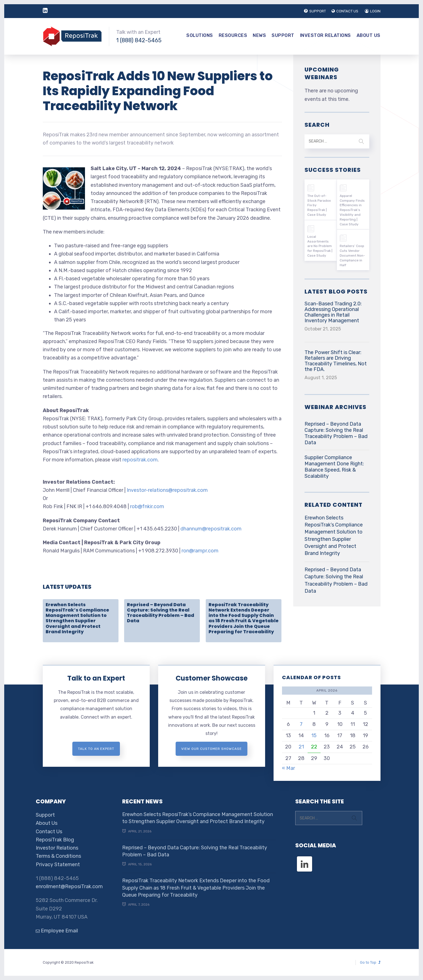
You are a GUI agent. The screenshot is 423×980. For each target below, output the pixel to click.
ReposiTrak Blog (55, 840)
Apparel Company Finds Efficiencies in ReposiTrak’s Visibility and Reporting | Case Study (352, 210)
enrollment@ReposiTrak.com (69, 886)
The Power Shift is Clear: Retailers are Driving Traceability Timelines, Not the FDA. (336, 361)
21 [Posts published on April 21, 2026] (301, 747)
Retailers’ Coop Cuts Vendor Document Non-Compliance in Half (352, 255)
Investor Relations (325, 35)
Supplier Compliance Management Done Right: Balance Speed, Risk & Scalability (334, 467)
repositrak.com (140, 460)
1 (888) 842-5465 (139, 40)
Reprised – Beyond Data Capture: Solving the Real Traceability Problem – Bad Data (161, 613)
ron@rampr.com (200, 551)
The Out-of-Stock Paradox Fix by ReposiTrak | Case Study (319, 205)
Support (283, 35)
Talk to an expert (96, 749)
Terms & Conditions (58, 856)
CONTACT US (345, 11)
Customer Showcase (212, 678)
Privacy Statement (58, 865)
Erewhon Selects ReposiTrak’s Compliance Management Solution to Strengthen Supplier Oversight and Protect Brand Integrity (77, 618)
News (259, 35)
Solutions (200, 35)
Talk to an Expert (96, 678)
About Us (369, 35)
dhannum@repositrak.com (211, 529)
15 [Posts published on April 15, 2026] (314, 735)
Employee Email (57, 931)
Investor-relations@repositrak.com (167, 490)
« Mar (288, 768)
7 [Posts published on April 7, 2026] (301, 724)
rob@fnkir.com (147, 506)
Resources (233, 35)
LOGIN (373, 11)
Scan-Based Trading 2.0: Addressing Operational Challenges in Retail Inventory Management (333, 312)
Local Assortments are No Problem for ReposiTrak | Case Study (320, 246)
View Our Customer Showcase (211, 749)
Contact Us (49, 832)
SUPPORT (315, 11)
